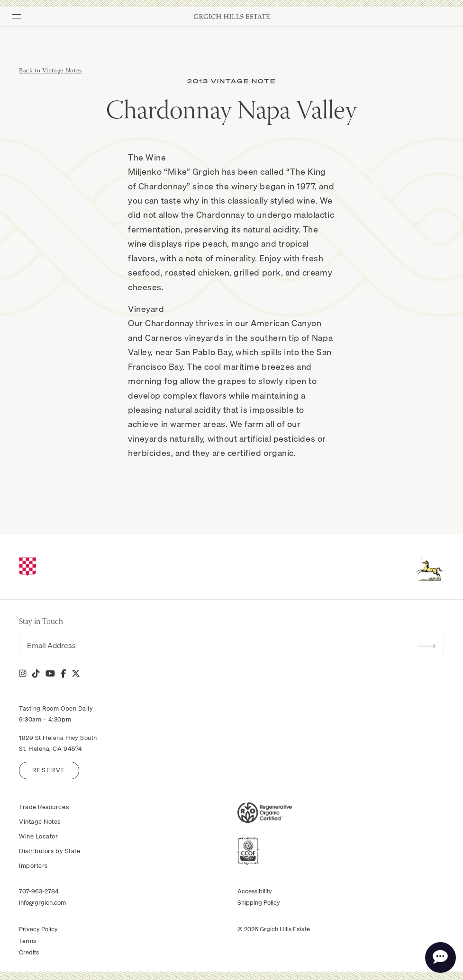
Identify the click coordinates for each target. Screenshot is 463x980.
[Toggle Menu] (13, 13)
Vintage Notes (40, 821)
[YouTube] (50, 673)
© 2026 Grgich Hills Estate (274, 929)
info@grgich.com (42, 902)
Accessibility (255, 891)
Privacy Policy (38, 929)
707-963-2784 (39, 891)
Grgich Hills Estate (232, 17)
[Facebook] (63, 673)
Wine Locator (38, 836)
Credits (29, 952)
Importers (33, 865)
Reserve (49, 770)
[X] (76, 673)
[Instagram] (23, 673)
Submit (427, 646)
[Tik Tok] (36, 673)
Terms (27, 941)
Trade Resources (44, 807)
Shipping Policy (259, 902)
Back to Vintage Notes (50, 71)
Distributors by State (50, 851)
